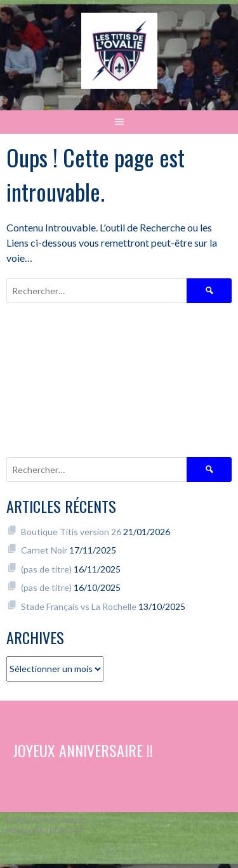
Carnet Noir (44, 550)
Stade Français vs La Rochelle (79, 606)
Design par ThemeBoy (44, 830)
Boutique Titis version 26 (71, 532)
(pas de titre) (46, 569)
